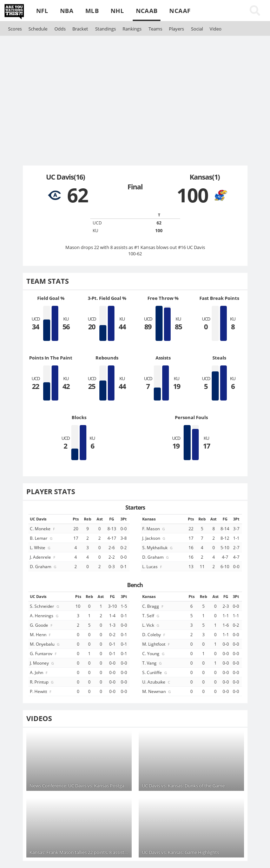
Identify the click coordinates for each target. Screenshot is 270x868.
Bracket (80, 29)
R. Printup (42, 682)
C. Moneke (43, 529)
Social (197, 29)
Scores (15, 29)
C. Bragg (153, 606)
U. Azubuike (157, 682)
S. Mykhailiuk (158, 547)
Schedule (38, 29)
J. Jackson (154, 538)
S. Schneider (45, 606)
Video (216, 29)
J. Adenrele (43, 557)
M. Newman (157, 691)
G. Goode (42, 625)
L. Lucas (153, 566)
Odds (60, 29)
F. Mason (154, 529)
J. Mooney (42, 663)
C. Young (154, 653)
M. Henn (41, 634)
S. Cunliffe (155, 672)
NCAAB (147, 11)
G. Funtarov (44, 653)
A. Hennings (45, 615)
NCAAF (180, 11)
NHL (117, 11)
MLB (92, 11)
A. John (39, 672)
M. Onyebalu (45, 644)
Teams (155, 29)
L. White (41, 547)
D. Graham (44, 566)
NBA (67, 11)
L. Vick (151, 625)
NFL (42, 11)
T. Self (151, 615)
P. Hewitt (41, 691)
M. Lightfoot (156, 644)
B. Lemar (42, 538)
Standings (106, 29)
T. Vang (152, 663)
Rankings (132, 29)
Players (176, 29)
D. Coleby (154, 634)
